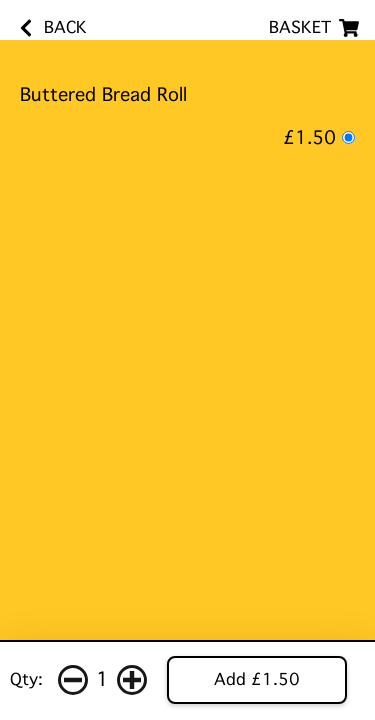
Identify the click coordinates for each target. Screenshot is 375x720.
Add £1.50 (257, 679)
